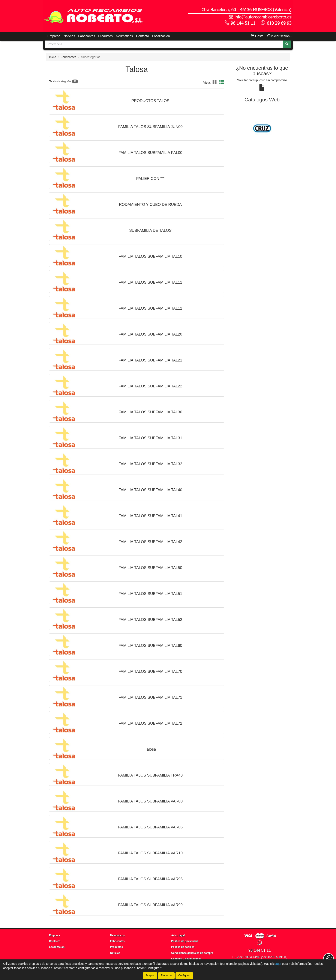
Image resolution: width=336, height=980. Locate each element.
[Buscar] (287, 44)
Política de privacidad (184, 941)
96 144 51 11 (260, 950)
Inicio (53, 57)
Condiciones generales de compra (192, 953)
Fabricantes (87, 36)
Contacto (142, 36)
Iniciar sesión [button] (279, 36)
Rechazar (166, 975)
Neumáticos (124, 36)
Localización (161, 36)
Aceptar (150, 975)
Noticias (69, 36)
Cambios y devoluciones (186, 959)
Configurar (184, 975)
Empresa (54, 36)
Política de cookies (183, 947)
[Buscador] (164, 44)
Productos (105, 36)
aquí (278, 964)
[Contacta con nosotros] (328, 959)
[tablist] (262, 128)
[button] (215, 82)
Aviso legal (178, 935)
